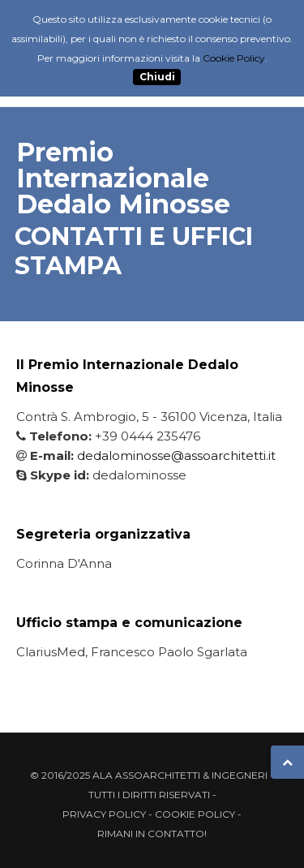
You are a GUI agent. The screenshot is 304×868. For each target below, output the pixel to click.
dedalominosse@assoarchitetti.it (176, 455)
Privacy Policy (104, 814)
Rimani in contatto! (152, 834)
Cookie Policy (195, 814)
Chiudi (157, 77)
